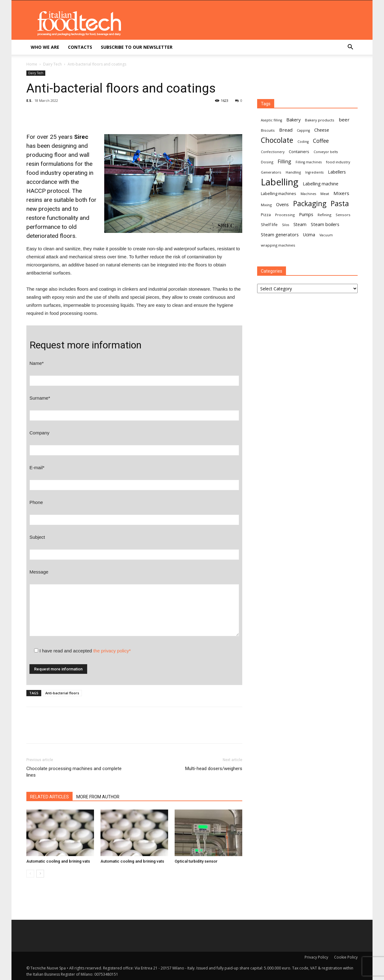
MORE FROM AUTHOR (98, 797)
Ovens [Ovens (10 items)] (282, 204)
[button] (350, 48)
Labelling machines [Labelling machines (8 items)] (279, 193)
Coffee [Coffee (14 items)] (321, 141)
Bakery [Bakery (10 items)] (293, 120)
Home (32, 64)
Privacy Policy (316, 957)
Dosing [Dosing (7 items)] (267, 162)
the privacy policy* (112, 651)
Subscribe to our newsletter (137, 47)
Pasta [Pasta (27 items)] (340, 204)
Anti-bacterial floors (62, 693)
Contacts (80, 47)
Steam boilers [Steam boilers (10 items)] (325, 224)
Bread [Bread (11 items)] (286, 130)
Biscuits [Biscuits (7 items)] (268, 130)
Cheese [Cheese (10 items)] (322, 130)
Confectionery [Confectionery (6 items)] (273, 152)
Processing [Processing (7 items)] (285, 215)
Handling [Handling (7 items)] (293, 172)
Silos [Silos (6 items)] (286, 225)
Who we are (45, 47)
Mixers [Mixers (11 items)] (341, 193)
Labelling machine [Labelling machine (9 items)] (321, 184)
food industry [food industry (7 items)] (338, 162)
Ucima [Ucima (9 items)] (309, 235)
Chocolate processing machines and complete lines (74, 772)
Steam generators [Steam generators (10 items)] (280, 234)
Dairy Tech (52, 64)
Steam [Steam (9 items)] (300, 224)
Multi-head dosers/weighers (214, 769)
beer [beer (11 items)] (344, 120)
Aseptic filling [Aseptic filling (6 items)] (271, 120)
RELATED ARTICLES (49, 797)
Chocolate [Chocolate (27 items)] (277, 140)
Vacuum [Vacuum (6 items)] (326, 235)
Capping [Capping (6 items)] (303, 130)
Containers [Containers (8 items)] (299, 152)
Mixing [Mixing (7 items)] (266, 205)
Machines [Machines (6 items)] (308, 194)
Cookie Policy (346, 957)
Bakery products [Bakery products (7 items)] (320, 120)
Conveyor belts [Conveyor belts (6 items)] (326, 152)
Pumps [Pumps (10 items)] (306, 214)
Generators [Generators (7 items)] (271, 172)
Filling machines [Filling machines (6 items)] (309, 162)
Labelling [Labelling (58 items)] (280, 182)
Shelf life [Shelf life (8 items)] (269, 225)
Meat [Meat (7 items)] (325, 194)
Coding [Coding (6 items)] (303, 142)
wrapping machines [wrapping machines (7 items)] (278, 245)
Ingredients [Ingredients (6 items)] (314, 172)
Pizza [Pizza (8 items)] (266, 215)
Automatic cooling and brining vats (58, 861)
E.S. (29, 100)
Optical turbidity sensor (196, 861)
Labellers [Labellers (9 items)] (337, 172)
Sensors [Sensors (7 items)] (343, 215)
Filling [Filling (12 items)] (284, 162)
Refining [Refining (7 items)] (324, 215)
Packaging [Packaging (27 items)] (310, 204)
